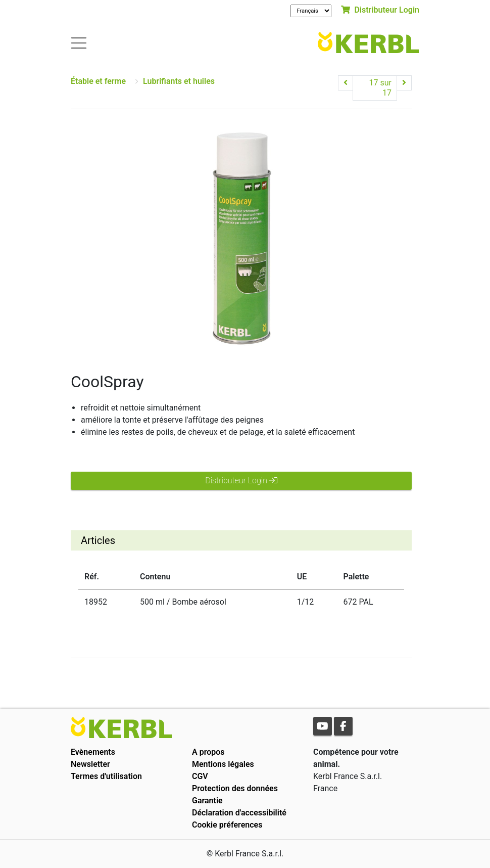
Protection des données (235, 788)
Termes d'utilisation (106, 776)
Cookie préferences (227, 825)
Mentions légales (223, 764)
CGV (200, 776)
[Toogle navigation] (79, 42)
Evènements (93, 752)
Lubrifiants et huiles (179, 81)
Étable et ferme (98, 81)
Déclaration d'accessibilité (239, 813)
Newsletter (90, 764)
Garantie (207, 801)
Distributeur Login (380, 10)
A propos (208, 752)
